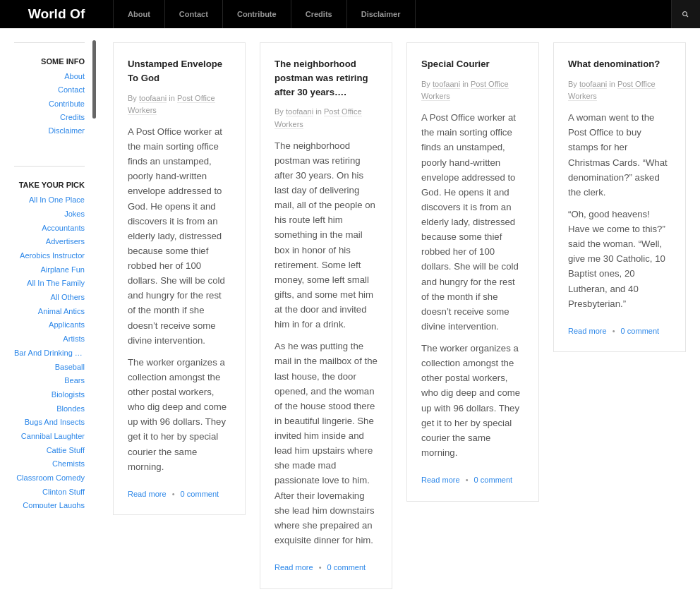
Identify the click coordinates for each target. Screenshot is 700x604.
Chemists (68, 464)
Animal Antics (61, 311)
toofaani (153, 98)
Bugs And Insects (55, 422)
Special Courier (455, 64)
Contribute (257, 14)
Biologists (68, 394)
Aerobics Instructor (52, 255)
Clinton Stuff (64, 492)
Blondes (71, 409)
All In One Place (57, 200)
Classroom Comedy (50, 478)
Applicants (67, 325)
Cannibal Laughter (53, 436)
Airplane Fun (62, 270)
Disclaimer (381, 14)
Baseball (70, 367)
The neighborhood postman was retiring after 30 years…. (321, 78)
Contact (194, 14)
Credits (319, 14)
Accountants (63, 228)
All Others (68, 297)
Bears (74, 380)
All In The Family (56, 283)
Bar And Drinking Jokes (49, 353)
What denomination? (614, 64)
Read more (147, 494)
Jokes (74, 214)
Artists (74, 339)
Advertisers (65, 241)
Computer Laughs (54, 505)
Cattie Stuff (66, 450)
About (139, 14)
